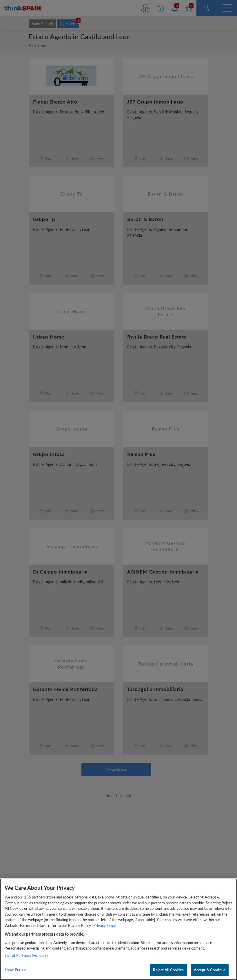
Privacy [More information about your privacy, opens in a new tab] (100, 925)
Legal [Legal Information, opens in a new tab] (112, 925)
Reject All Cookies (168, 970)
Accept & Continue (210, 970)
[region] (118, 929)
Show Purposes (18, 970)
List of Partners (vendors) (26, 955)
